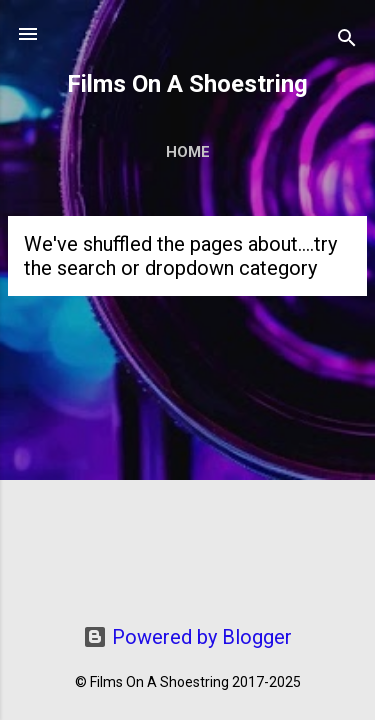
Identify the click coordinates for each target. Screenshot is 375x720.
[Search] (347, 40)
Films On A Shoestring (187, 84)
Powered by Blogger (187, 637)
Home (188, 152)
